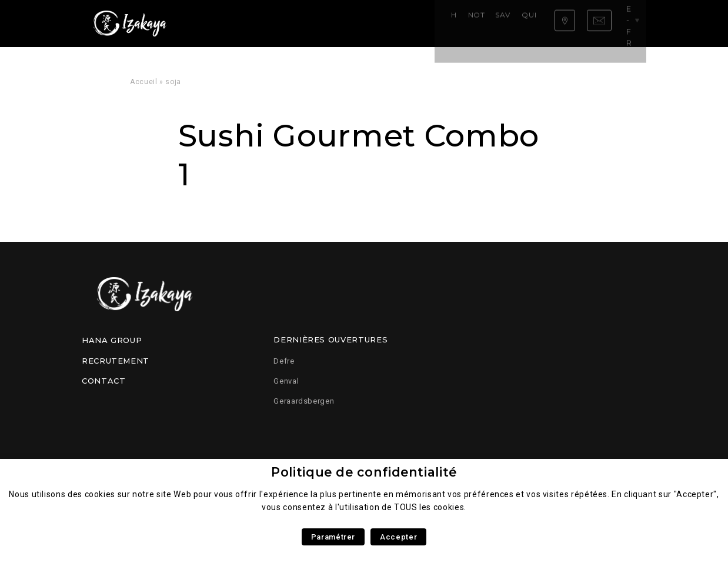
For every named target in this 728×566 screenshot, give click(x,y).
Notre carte (264, 23)
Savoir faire (329, 23)
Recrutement (116, 361)
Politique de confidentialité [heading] (364, 472)
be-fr (627, 23)
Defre (284, 361)
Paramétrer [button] (333, 537)
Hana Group (112, 340)
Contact (103, 381)
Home (215, 23)
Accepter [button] (398, 537)
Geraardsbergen (304, 401)
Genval (286, 381)
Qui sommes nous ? (406, 23)
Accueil (143, 82)
